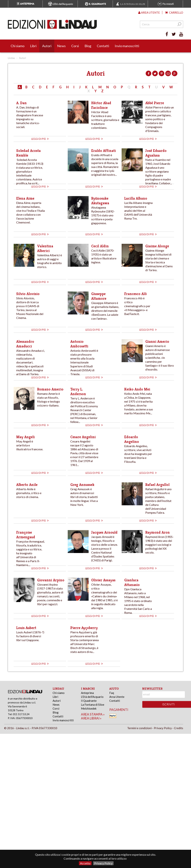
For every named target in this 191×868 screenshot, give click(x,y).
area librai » (91, 718)
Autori (47, 46)
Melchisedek (89, 708)
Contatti (103, 46)
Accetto (85, 863)
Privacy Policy (103, 863)
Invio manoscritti (127, 46)
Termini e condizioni (139, 728)
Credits (179, 728)
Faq (112, 693)
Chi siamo (18, 46)
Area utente (149, 12)
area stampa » (93, 714)
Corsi (75, 46)
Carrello (174, 12)
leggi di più (40, 139)
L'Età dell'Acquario (92, 697)
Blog (88, 46)
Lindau (11, 58)
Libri (33, 46)
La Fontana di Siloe (93, 705)
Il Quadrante (89, 701)
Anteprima (87, 693)
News (61, 46)
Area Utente (117, 697)
